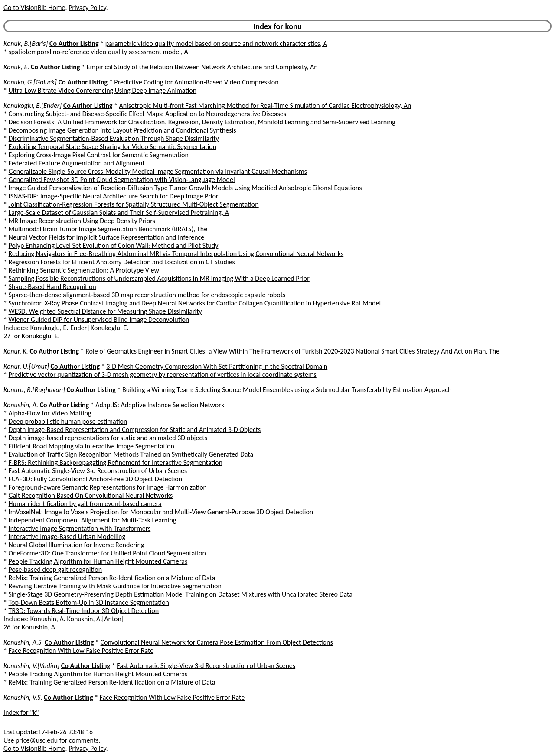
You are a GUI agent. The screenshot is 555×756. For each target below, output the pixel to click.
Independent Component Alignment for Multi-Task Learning (93, 520)
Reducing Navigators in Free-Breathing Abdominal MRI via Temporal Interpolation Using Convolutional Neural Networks (176, 254)
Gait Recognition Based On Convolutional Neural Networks (91, 495)
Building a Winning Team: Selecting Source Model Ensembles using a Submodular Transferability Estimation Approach (287, 390)
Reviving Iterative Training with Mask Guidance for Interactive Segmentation (115, 586)
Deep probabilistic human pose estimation (68, 421)
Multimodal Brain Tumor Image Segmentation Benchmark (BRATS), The (108, 229)
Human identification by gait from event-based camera (85, 504)
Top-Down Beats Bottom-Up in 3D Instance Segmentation (89, 602)
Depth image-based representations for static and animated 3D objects (108, 438)
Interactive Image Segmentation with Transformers (80, 528)
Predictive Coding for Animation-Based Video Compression (196, 82)
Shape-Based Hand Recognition (52, 287)
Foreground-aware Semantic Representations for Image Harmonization (108, 487)
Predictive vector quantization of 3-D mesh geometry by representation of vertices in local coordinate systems (163, 375)
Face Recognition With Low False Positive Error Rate (81, 651)
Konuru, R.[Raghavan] (34, 390)
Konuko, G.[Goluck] (30, 82)
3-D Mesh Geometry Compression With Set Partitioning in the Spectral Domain (217, 366)
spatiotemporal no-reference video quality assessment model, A (98, 52)
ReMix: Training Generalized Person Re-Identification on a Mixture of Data (112, 578)
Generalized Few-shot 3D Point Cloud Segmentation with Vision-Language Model (122, 180)
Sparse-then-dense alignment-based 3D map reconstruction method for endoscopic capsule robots (147, 295)
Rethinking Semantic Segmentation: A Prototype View (84, 270)
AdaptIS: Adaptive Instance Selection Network (160, 405)
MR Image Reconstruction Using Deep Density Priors (82, 221)
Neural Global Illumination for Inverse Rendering (77, 545)
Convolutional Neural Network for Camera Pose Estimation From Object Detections (217, 642)
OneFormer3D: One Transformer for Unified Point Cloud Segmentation (107, 553)
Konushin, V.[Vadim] (31, 666)
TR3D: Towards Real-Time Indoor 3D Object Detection (84, 611)
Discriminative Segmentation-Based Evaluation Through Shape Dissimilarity (114, 138)
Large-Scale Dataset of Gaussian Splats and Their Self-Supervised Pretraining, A (119, 213)
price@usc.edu (37, 740)
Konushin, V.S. (23, 697)
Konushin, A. (21, 405)
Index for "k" (21, 712)
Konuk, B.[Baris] (26, 44)
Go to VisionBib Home (34, 8)
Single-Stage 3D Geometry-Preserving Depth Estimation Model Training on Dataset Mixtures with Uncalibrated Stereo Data (181, 594)
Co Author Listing (74, 44)
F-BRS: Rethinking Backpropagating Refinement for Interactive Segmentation (116, 462)
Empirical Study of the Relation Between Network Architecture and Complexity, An (202, 67)
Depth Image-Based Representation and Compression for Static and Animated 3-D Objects (135, 430)
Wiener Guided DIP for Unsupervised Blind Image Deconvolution (99, 320)
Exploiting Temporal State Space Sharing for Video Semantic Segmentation (113, 147)
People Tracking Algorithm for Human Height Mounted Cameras (98, 561)
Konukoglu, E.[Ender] (33, 105)
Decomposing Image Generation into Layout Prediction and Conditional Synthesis (122, 130)
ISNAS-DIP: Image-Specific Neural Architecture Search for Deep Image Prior (114, 196)
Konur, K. (16, 351)
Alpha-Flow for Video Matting (50, 413)
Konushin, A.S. (23, 642)
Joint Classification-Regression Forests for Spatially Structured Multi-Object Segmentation (134, 204)
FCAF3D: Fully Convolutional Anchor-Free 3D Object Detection (96, 479)
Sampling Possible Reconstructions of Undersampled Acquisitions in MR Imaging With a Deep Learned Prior (159, 278)
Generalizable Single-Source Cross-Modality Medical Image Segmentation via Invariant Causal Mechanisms (158, 171)
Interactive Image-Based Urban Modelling (67, 537)
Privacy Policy (87, 8)
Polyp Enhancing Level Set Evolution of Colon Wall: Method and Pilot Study (114, 245)
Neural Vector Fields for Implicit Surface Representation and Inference (107, 237)
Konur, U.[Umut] (26, 366)
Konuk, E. (16, 67)
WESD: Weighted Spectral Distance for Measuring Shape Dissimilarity (105, 311)
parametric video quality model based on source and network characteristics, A (216, 44)
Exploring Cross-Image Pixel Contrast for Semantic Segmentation (99, 155)
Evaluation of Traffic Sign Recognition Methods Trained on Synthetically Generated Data (131, 454)
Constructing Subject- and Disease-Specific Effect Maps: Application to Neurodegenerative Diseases (147, 114)
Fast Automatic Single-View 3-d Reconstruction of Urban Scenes (98, 471)
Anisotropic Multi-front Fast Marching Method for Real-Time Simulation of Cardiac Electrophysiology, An (265, 105)
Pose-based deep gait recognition (55, 569)
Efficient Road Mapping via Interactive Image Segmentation (91, 446)
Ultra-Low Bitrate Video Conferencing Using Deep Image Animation (103, 90)
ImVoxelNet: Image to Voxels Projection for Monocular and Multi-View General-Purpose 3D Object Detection (161, 512)
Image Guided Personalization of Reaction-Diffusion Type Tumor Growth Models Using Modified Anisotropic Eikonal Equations (185, 188)
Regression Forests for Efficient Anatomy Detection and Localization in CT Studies (122, 262)
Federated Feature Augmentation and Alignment (77, 163)
